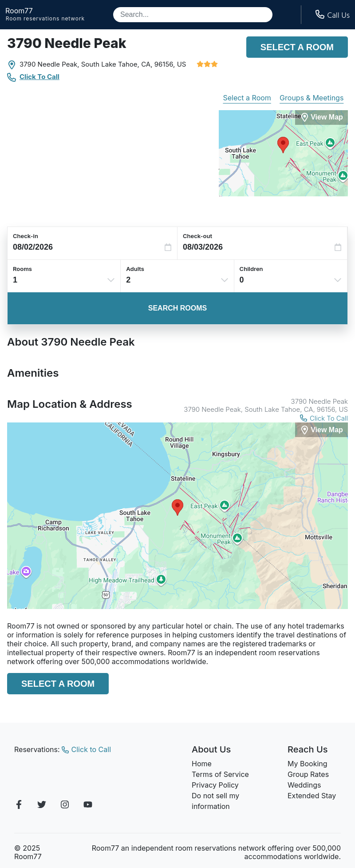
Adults (135, 269)
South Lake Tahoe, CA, (117, 64)
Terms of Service (220, 774)
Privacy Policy (215, 785)
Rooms (22, 269)
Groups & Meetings (312, 98)
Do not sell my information (215, 801)
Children (251, 269)
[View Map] (321, 430)
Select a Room (297, 47)
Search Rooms (177, 308)
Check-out (197, 236)
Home (202, 764)
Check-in (26, 236)
